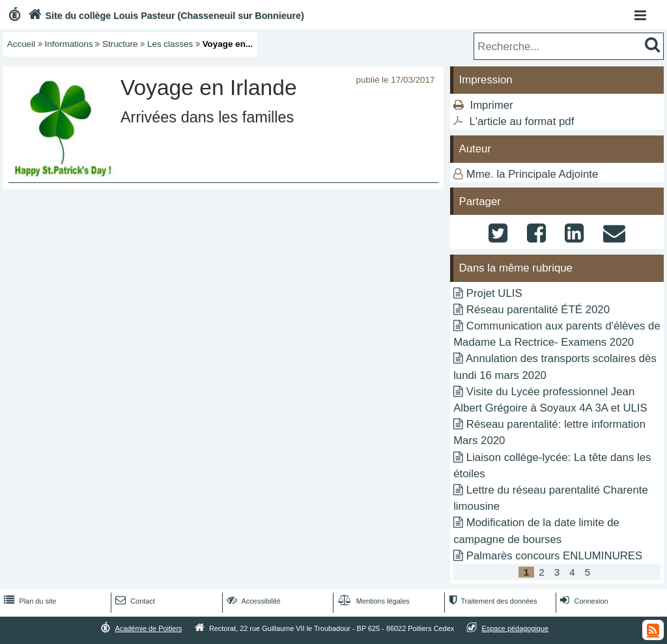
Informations (69, 44)
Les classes (170, 44)
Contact (134, 601)
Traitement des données (491, 601)
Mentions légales (373, 601)
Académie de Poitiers (148, 628)
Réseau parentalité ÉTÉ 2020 (538, 310)
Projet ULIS (494, 293)
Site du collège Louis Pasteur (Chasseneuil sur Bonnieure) (165, 16)
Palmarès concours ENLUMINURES (554, 556)
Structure (120, 44)
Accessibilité (252, 601)
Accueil (21, 44)
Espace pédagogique (516, 628)
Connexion (583, 601)
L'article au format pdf (521, 121)
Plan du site (29, 601)
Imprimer (491, 105)
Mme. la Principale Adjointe (532, 174)
